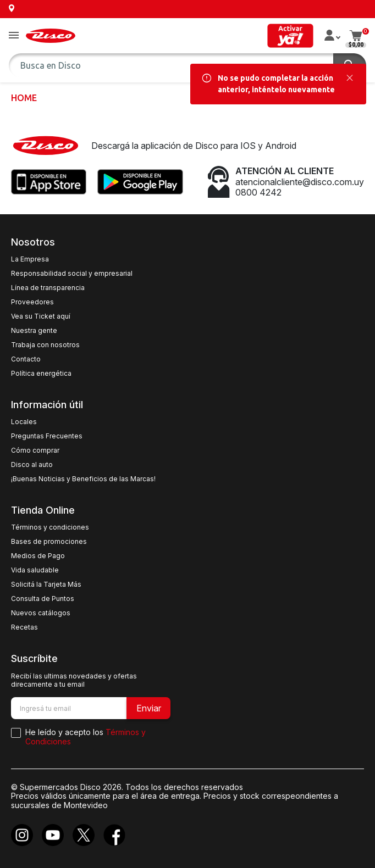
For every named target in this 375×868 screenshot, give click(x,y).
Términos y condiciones (50, 527)
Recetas (24, 627)
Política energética (41, 374)
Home (24, 98)
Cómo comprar (35, 450)
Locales (24, 422)
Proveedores (32, 302)
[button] (14, 36)
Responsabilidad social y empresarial (72, 274)
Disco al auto (32, 465)
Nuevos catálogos (41, 613)
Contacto (26, 359)
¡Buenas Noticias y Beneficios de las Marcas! (83, 479)
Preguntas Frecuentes (47, 436)
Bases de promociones (49, 542)
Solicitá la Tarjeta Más (46, 585)
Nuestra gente (34, 331)
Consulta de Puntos (43, 599)
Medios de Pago (38, 556)
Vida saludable (35, 570)
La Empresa (30, 259)
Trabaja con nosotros (45, 345)
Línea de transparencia (48, 288)
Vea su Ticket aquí (41, 316)
